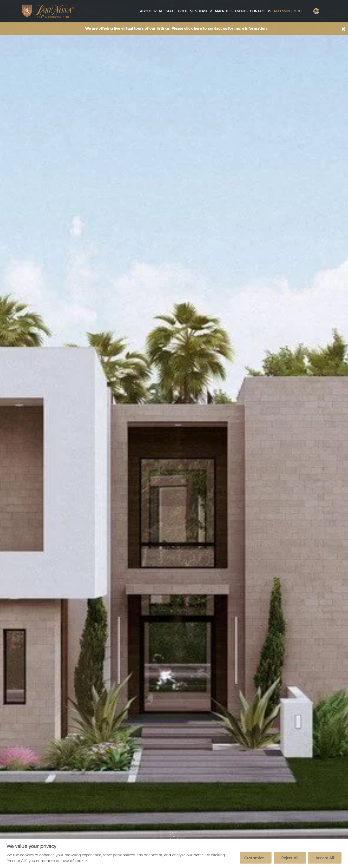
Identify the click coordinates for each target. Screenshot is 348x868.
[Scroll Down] (174, 836)
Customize (254, 858)
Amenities (223, 11)
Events (241, 11)
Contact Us (260, 11)
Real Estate (165, 11)
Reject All (290, 858)
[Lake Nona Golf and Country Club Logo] (48, 11)
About (146, 11)
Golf (183, 11)
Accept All (325, 858)
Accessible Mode (289, 11)
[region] (174, 853)
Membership (201, 11)
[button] (343, 29)
